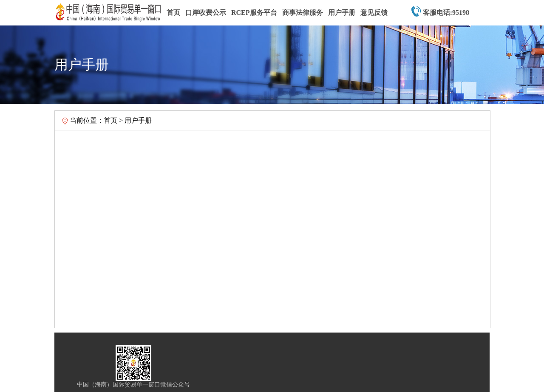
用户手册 (342, 13)
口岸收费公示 (206, 13)
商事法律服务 (303, 13)
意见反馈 (374, 13)
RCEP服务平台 (254, 13)
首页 (173, 13)
